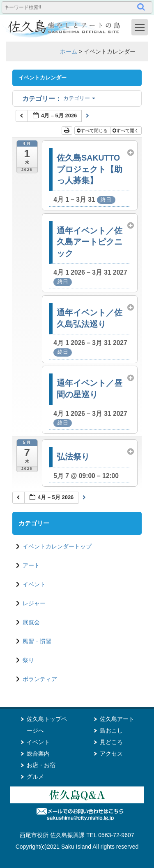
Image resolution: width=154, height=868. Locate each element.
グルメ (35, 777)
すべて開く (126, 131)
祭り (28, 660)
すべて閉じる (93, 131)
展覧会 (31, 622)
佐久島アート (117, 719)
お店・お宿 (41, 765)
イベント (34, 584)
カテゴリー (59, 98)
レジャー (34, 603)
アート (31, 565)
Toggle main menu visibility (141, 27)
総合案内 (38, 754)
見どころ (111, 742)
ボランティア (40, 679)
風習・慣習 (37, 641)
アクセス (111, 754)
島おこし (111, 730)
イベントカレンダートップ (57, 546)
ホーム (69, 51)
